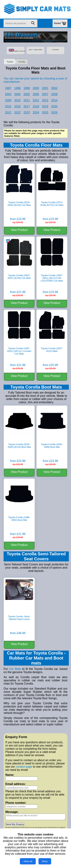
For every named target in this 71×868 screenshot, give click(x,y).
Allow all (28, 861)
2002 (54, 88)
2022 (18, 112)
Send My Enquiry (15, 824)
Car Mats (15, 669)
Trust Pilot (55, 50)
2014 (54, 100)
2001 (45, 88)
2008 (54, 94)
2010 (18, 100)
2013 (45, 100)
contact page (24, 767)
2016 (18, 106)
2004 (18, 94)
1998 (18, 88)
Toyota (10, 62)
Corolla (22, 62)
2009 (8, 100)
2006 (36, 94)
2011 (27, 100)
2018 (36, 106)
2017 (27, 106)
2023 (27, 112)
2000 (36, 88)
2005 (27, 94)
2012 (36, 100)
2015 (8, 106)
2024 (36, 112)
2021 (8, 112)
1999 (27, 88)
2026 (54, 112)
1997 (8, 88)
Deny (45, 861)
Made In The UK (16, 50)
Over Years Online (35, 50)
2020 (54, 106)
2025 (45, 112)
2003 (8, 94)
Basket (60, 23)
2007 (45, 94)
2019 (45, 106)
